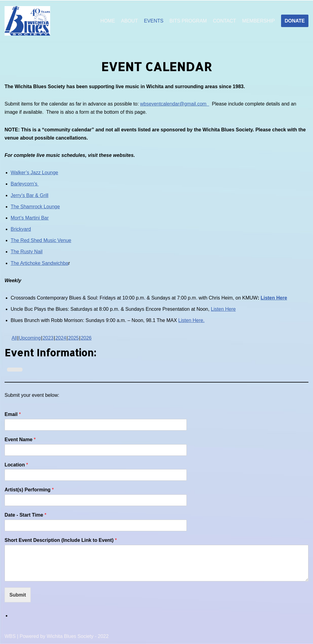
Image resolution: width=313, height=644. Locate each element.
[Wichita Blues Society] (27, 21)
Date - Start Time (26, 515)
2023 (48, 338)
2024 (61, 338)
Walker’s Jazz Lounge (34, 173)
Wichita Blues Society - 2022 (78, 636)
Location (16, 465)
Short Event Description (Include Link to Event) (61, 540)
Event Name (20, 440)
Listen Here (274, 298)
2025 (74, 338)
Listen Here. (191, 320)
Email (13, 414)
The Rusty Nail (27, 252)
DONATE (295, 21)
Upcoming (30, 338)
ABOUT (129, 21)
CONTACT (224, 21)
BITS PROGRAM (188, 21)
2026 (86, 338)
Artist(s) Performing (29, 490)
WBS (10, 636)
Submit (18, 595)
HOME (108, 21)
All (14, 338)
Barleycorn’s (25, 184)
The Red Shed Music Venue (41, 240)
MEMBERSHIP (259, 21)
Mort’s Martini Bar (30, 218)
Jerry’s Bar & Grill (30, 195)
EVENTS (154, 21)
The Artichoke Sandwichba (39, 263)
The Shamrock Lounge (35, 207)
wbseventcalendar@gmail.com (175, 104)
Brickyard (21, 229)
